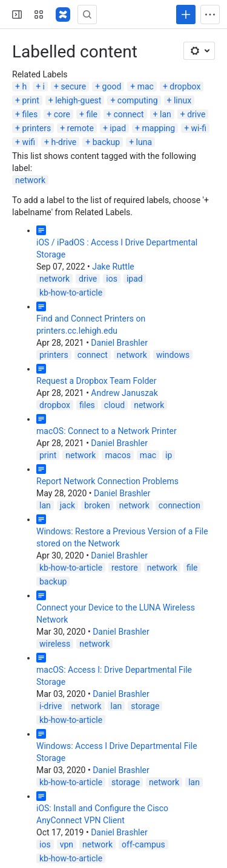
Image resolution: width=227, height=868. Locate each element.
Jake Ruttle (113, 267)
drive (196, 114)
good (112, 86)
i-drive (51, 706)
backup (106, 142)
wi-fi (199, 128)
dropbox (185, 86)
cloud (114, 405)
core (62, 114)
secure (73, 86)
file (92, 114)
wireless (55, 644)
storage (145, 706)
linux (183, 100)
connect (128, 114)
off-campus (143, 844)
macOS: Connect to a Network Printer (107, 431)
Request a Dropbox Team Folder (97, 381)
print (30, 100)
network (30, 180)
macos (117, 455)
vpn (67, 844)
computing (138, 100)
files (30, 114)
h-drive (64, 142)
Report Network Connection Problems (107, 481)
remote (81, 128)
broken (97, 505)
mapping (159, 128)
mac (146, 86)
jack (67, 505)
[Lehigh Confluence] (63, 15)
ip (169, 455)
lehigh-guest (78, 100)
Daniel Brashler (119, 343)
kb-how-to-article (71, 293)
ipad (118, 128)
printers (36, 128)
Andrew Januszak (124, 393)
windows (173, 355)
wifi (28, 142)
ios (112, 279)
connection (179, 505)
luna (144, 142)
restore (125, 568)
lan (166, 114)
